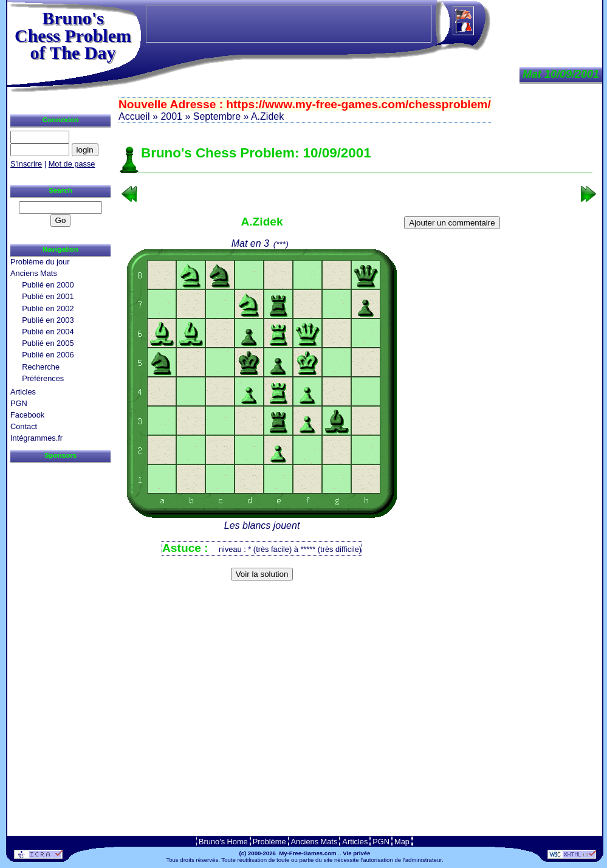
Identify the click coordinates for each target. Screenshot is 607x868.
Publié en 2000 (48, 285)
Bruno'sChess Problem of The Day (73, 35)
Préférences (43, 378)
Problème (269, 842)
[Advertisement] (356, 604)
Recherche (41, 367)
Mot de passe (72, 164)
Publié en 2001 (48, 296)
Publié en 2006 (48, 355)
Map (402, 842)
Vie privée (356, 853)
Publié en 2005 (48, 343)
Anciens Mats (34, 273)
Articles (23, 392)
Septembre (217, 116)
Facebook (27, 415)
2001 (171, 116)
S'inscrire (26, 164)
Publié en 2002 (48, 308)
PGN (19, 403)
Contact (24, 426)
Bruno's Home (223, 842)
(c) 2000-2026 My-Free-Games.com (288, 853)
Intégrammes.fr (36, 438)
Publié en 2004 (48, 332)
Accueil (134, 116)
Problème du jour (40, 262)
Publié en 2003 (48, 320)
